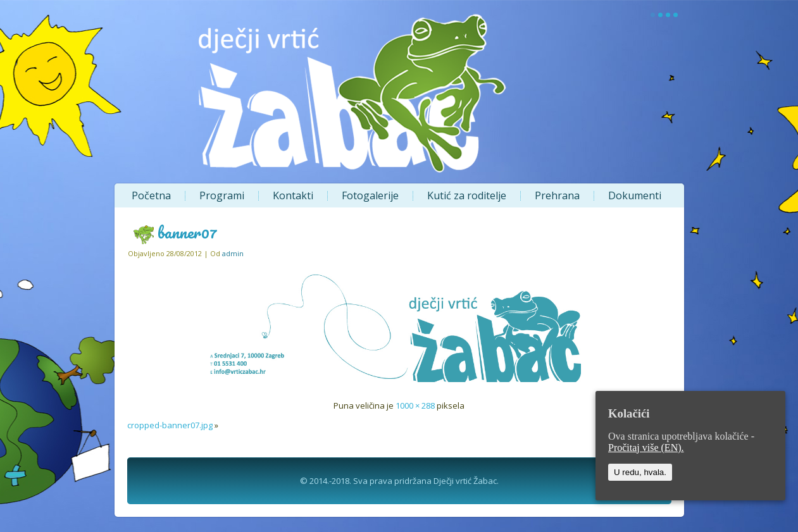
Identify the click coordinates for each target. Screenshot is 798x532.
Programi (222, 195)
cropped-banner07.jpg (170, 425)
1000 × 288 (415, 405)
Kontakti (293, 195)
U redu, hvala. (640, 472)
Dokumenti (635, 195)
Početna (151, 195)
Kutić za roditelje (467, 195)
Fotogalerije (370, 195)
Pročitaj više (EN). (646, 448)
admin (233, 253)
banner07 (187, 232)
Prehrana (557, 195)
